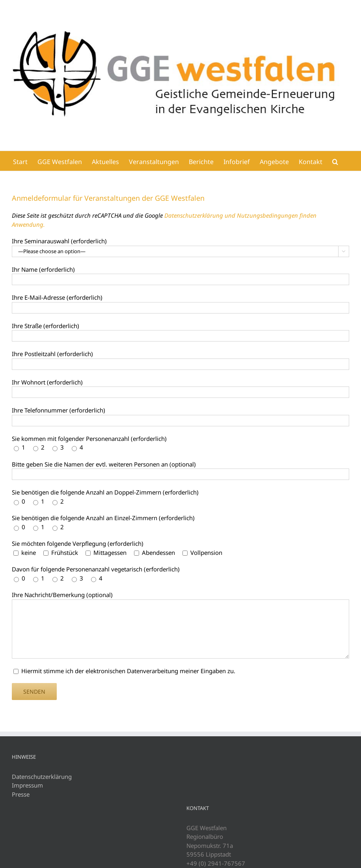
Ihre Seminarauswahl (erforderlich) (59, 241)
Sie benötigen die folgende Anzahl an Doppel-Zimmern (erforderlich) (105, 492)
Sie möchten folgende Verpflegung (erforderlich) (78, 543)
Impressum (27, 785)
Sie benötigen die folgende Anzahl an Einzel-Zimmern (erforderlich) (103, 518)
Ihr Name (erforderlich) (43, 269)
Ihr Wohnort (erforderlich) (47, 382)
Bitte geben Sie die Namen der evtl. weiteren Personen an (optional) (104, 464)
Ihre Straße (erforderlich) (46, 326)
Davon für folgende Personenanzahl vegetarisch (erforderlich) (96, 569)
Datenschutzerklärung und (201, 215)
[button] (335, 161)
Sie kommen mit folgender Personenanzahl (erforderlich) (89, 439)
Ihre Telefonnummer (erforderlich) (59, 410)
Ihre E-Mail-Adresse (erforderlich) (57, 297)
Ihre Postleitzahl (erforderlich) (52, 354)
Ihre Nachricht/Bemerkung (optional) (62, 595)
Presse (21, 794)
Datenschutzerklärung (42, 777)
